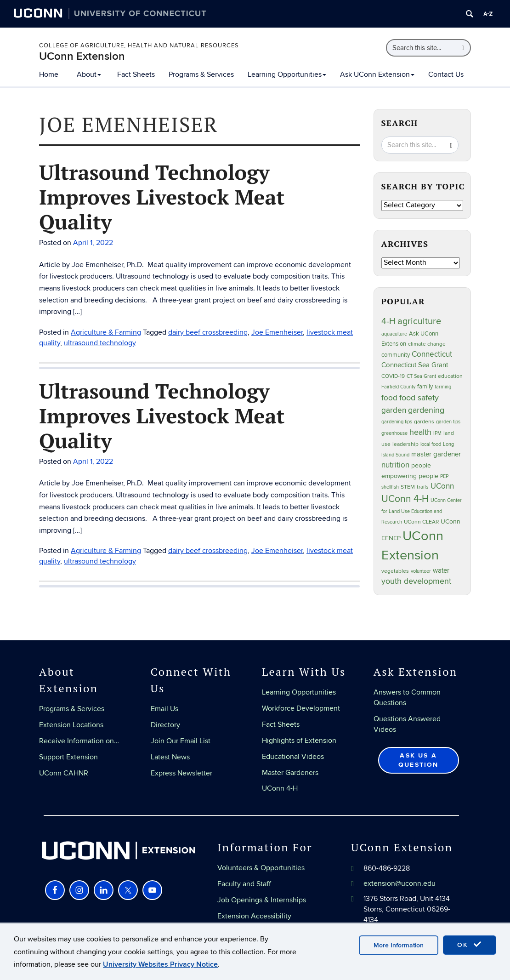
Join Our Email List (181, 741)
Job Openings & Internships (262, 900)
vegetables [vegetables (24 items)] (395, 571)
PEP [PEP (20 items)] (444, 476)
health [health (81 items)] (420, 432)
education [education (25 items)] (450, 376)
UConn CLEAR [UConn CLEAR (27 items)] (421, 522)
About (89, 74)
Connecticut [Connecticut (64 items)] (432, 354)
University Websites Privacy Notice (160, 964)
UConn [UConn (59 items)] (442, 486)
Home (49, 74)
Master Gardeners (290, 773)
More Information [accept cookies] (399, 945)
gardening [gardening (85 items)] (426, 410)
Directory (165, 725)
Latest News (170, 757)
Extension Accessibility (254, 916)
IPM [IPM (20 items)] (437, 433)
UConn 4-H (280, 788)
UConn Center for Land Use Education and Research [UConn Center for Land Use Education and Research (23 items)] (422, 511)
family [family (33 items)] (425, 387)
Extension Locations (71, 725)
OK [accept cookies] (470, 945)
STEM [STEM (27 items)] (408, 487)
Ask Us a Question (419, 760)
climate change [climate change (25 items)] (427, 344)
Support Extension (68, 757)
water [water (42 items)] (441, 571)
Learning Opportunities (287, 74)
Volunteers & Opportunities (261, 868)
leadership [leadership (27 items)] (405, 444)
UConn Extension (82, 56)
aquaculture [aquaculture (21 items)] (394, 334)
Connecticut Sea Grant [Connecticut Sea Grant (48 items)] (415, 365)
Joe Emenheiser (277, 332)
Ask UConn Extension (377, 74)
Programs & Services (201, 74)
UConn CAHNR (64, 773)
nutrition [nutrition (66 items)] (395, 465)
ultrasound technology (100, 343)
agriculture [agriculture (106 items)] (419, 321)
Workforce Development (301, 708)
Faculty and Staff (244, 884)
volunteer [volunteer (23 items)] (421, 571)
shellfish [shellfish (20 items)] (390, 487)
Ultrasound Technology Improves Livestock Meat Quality (162, 197)
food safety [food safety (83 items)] (419, 398)
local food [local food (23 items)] (431, 444)
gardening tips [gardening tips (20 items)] (397, 422)
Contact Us (446, 74)
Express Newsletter (181, 773)
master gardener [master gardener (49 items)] (436, 454)
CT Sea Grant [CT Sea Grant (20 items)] (421, 376)
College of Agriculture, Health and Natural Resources (139, 46)
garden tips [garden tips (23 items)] (448, 422)
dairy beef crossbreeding (208, 332)
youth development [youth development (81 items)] (416, 581)
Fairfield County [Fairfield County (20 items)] (398, 387)
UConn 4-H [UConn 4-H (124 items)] (405, 499)
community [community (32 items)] (396, 355)
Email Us (164, 709)
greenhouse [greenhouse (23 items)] (394, 433)
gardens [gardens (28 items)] (424, 422)
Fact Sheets (136, 74)
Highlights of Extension (299, 741)
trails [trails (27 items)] (423, 487)
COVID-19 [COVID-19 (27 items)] (393, 376)
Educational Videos (293, 757)
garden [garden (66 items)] (394, 410)
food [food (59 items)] (389, 398)
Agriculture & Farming (106, 332)
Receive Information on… (79, 741)
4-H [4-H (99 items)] (388, 321)
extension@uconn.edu (399, 883)
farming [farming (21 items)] (443, 387)
